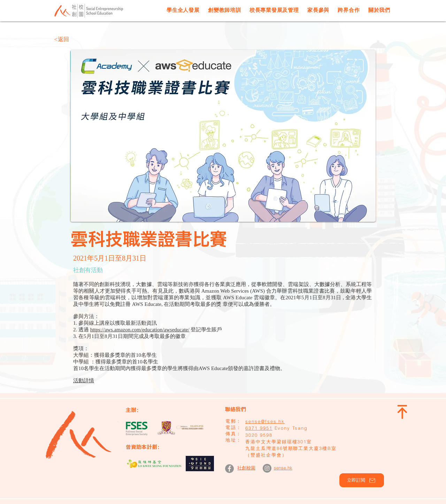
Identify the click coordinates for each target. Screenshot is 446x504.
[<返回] (77, 39)
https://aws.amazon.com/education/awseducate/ (140, 329)
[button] (362, 480)
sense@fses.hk (265, 421)
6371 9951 (259, 428)
